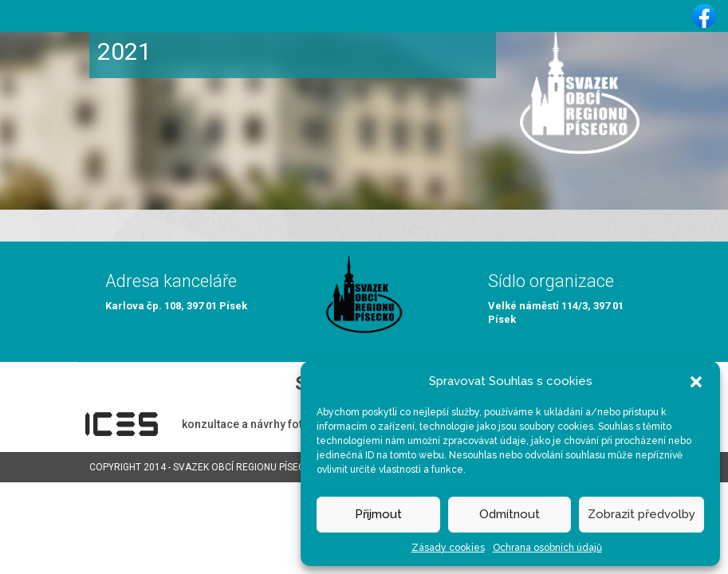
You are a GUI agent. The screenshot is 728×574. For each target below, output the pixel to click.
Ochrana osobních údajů (547, 548)
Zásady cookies (448, 548)
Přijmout (378, 514)
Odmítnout (510, 514)
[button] (696, 381)
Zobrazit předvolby (641, 514)
